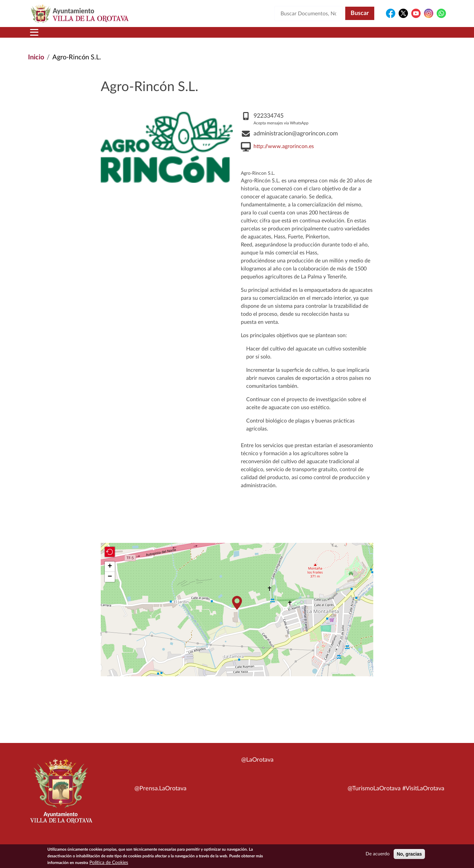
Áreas (184, 36)
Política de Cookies (109, 863)
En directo (357, 36)
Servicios (225, 36)
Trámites (272, 36)
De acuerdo (378, 854)
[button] (237, 611)
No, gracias (409, 854)
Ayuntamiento (135, 36)
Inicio (41, 36)
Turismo (401, 36)
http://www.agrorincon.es (284, 154)
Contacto (315, 36)
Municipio (79, 36)
